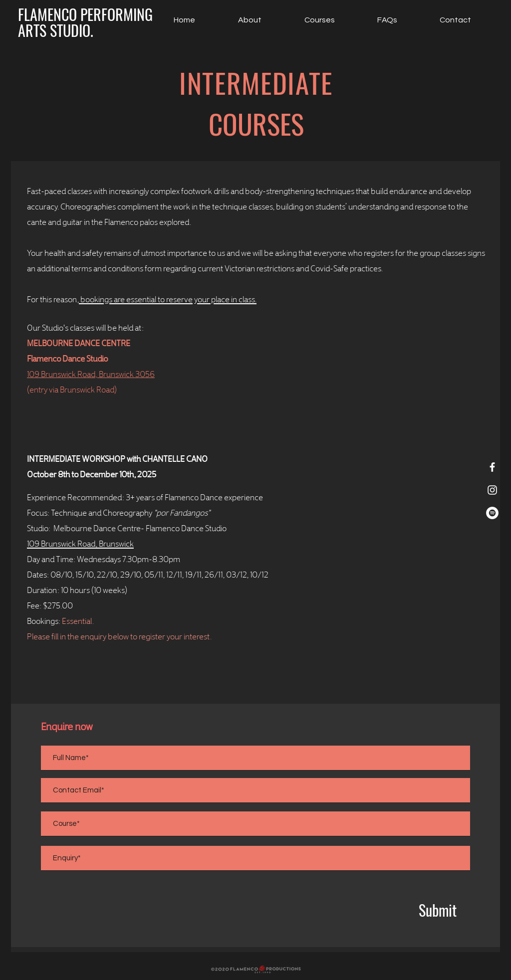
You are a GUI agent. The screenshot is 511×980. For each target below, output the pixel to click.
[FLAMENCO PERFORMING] (85, 14)
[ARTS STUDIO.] (55, 30)
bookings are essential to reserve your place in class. (168, 298)
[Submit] (438, 910)
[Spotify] (492, 513)
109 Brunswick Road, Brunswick (80, 543)
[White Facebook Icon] (492, 467)
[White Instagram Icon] (492, 490)
